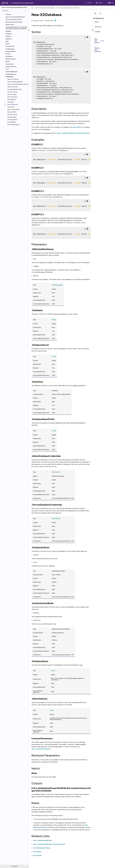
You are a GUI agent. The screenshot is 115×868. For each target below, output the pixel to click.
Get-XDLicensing (12, 92)
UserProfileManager (11, 72)
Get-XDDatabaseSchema (15, 89)
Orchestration (10, 64)
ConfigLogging (10, 49)
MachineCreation (11, 59)
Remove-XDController (14, 109)
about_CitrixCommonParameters (15, 17)
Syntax (97, 23)
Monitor (8, 62)
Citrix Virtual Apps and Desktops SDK (45, 8)
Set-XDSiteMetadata (13, 125)
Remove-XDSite (12, 112)
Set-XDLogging (12, 117)
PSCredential (56, 472)
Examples (8, 31)
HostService (9, 56)
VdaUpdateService (11, 74)
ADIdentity (9, 34)
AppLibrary (9, 39)
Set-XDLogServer (12, 120)
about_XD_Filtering (13, 79)
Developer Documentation (23, 3)
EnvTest (8, 54)
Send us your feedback (98, 50)
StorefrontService (11, 67)
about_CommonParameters (41, 749)
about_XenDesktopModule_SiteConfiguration (18, 84)
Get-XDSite (11, 102)
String (54, 320)
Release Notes (10, 25)
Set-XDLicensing (12, 114)
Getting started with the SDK (14, 22)
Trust (7, 69)
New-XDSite (11, 107)
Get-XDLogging (12, 94)
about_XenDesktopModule (15, 82)
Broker (8, 44)
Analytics (8, 36)
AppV (7, 41)
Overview (8, 14)
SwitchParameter (57, 285)
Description (98, 28)
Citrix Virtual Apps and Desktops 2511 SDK (68, 8)
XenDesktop (9, 77)
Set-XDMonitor (12, 122)
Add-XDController (13, 87)
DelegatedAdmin (10, 51)
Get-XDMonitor (12, 99)
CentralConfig (10, 46)
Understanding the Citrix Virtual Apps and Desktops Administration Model (16, 28)
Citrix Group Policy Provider (14, 19)
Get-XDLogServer (13, 97)
